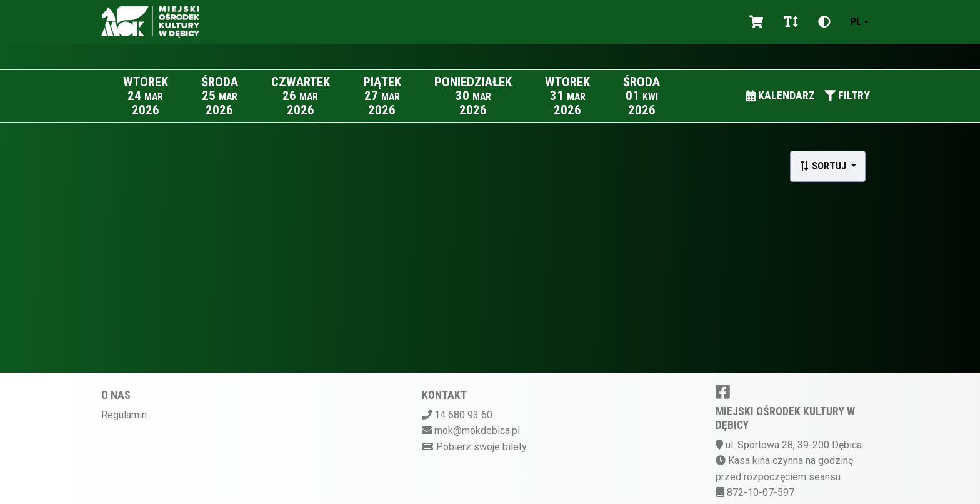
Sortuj (824, 166)
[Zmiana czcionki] (791, 22)
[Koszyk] (757, 22)
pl (856, 22)
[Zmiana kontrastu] (824, 22)
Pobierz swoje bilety (482, 447)
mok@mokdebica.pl (477, 431)
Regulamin (124, 415)
